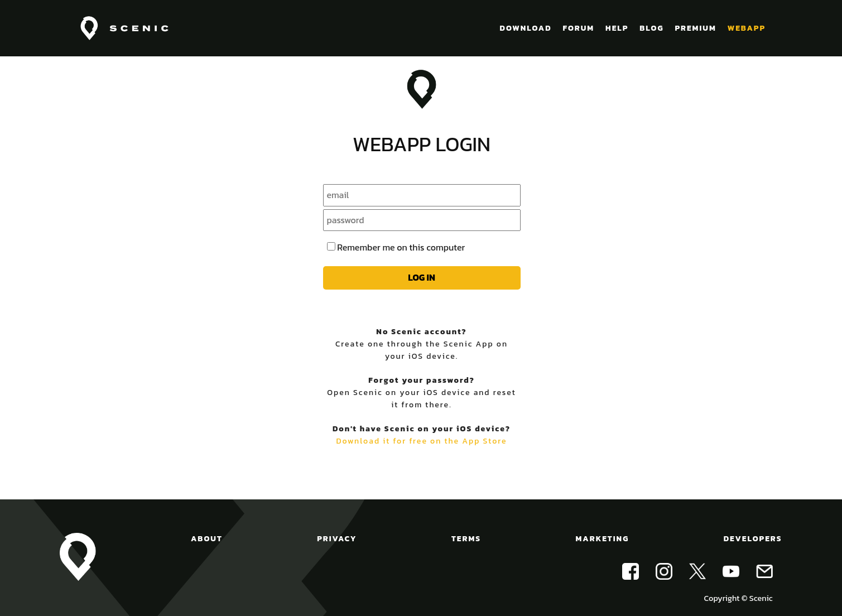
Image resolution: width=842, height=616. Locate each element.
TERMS (466, 539)
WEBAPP (747, 28)
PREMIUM (695, 28)
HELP (617, 28)
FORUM (578, 28)
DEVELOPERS (753, 539)
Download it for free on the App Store (421, 441)
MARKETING (603, 539)
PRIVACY (337, 539)
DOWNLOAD (526, 28)
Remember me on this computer (401, 247)
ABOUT (207, 539)
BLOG (651, 28)
